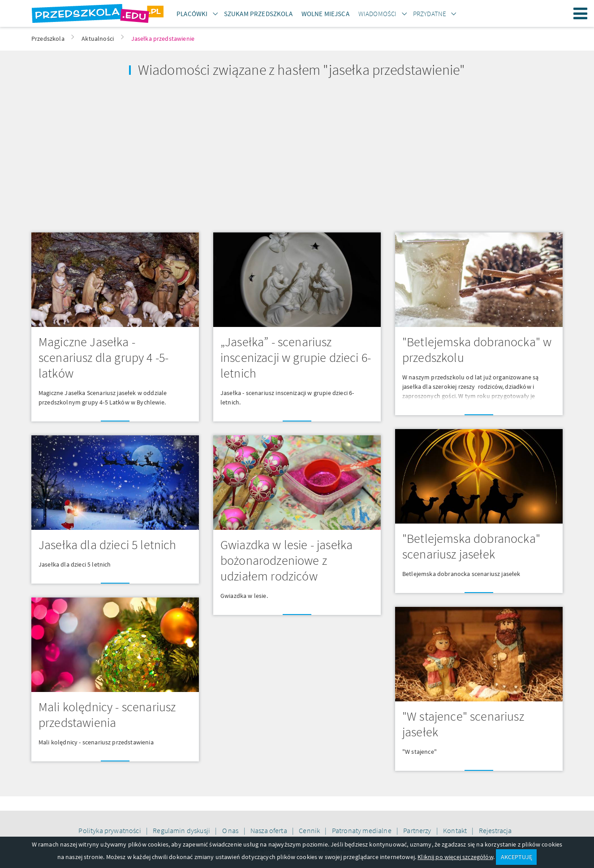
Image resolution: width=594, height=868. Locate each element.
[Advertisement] (161, 155)
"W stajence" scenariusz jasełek (463, 724)
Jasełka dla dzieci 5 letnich (107, 545)
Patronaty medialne (362, 830)
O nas (231, 830)
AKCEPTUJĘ (517, 857)
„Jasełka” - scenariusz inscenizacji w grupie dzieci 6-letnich (296, 357)
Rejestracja (495, 830)
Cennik (310, 830)
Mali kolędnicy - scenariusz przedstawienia (107, 715)
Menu (581, 13)
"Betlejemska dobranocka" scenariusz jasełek (471, 546)
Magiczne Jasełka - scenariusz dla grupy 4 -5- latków (103, 357)
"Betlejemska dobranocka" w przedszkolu (477, 350)
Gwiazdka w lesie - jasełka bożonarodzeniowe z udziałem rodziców (286, 560)
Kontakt (456, 830)
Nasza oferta (269, 830)
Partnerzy (418, 830)
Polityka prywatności (110, 830)
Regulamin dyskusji (182, 830)
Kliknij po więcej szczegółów (455, 857)
